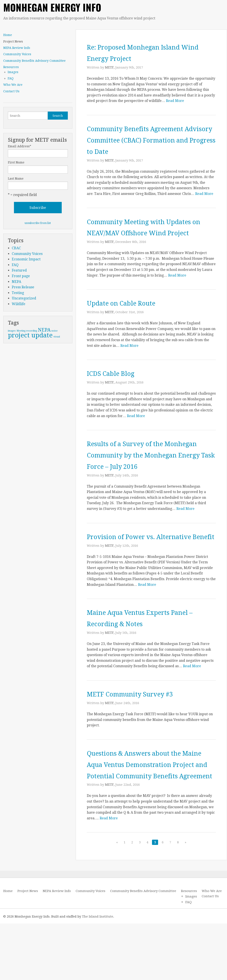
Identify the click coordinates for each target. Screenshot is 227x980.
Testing (18, 293)
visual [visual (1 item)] (57, 337)
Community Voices (17, 54)
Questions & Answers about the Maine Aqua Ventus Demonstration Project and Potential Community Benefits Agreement (148, 809)
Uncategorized (24, 298)
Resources (11, 67)
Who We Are (13, 85)
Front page (21, 276)
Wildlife (19, 304)
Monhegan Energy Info (52, 7)
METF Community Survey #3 (142, 728)
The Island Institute (98, 973)
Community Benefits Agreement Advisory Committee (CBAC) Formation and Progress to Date (149, 140)
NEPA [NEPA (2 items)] (44, 330)
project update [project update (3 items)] (30, 335)
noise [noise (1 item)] (55, 331)
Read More (175, 101)
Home (8, 35)
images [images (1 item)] (12, 331)
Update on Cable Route (131, 314)
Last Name (16, 179)
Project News (13, 41)
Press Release (23, 287)
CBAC (16, 248)
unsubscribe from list (38, 223)
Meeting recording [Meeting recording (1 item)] (27, 331)
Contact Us (11, 91)
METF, (110, 67)
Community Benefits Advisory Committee (34, 61)
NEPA (16, 282)
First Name (16, 162)
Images (13, 72)
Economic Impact (26, 259)
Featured (19, 270)
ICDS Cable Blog (117, 384)
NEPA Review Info (17, 48)
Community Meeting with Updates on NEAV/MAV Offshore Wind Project (148, 233)
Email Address (20, 146)
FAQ (11, 78)
